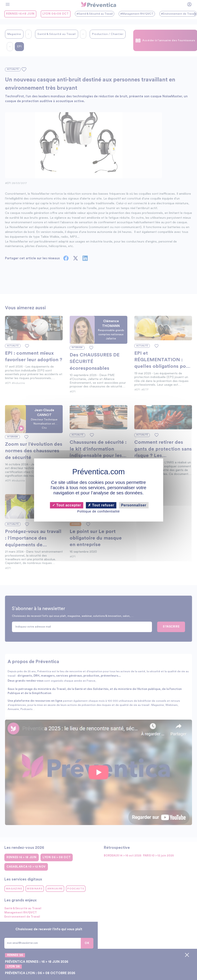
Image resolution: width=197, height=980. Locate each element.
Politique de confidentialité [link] (98, 511)
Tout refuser (101, 505)
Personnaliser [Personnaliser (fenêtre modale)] (134, 505)
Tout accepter (67, 505)
